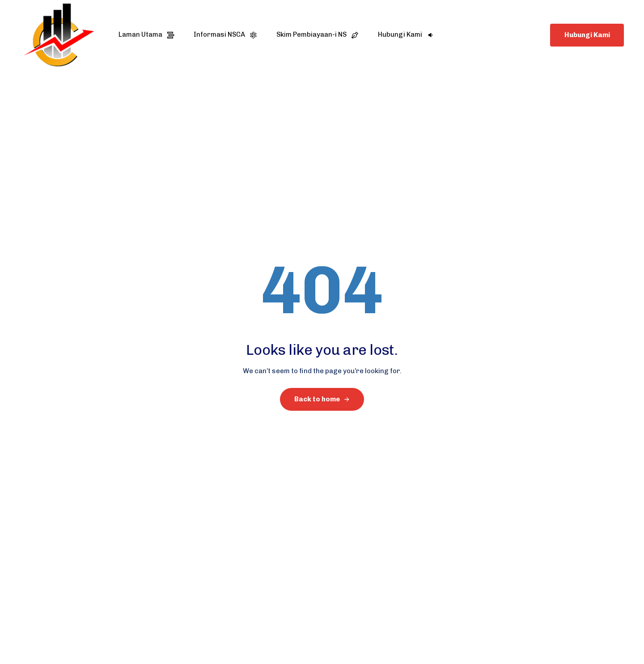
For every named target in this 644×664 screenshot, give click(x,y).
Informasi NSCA (225, 34)
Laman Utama (146, 34)
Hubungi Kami (406, 34)
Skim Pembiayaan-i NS (317, 34)
